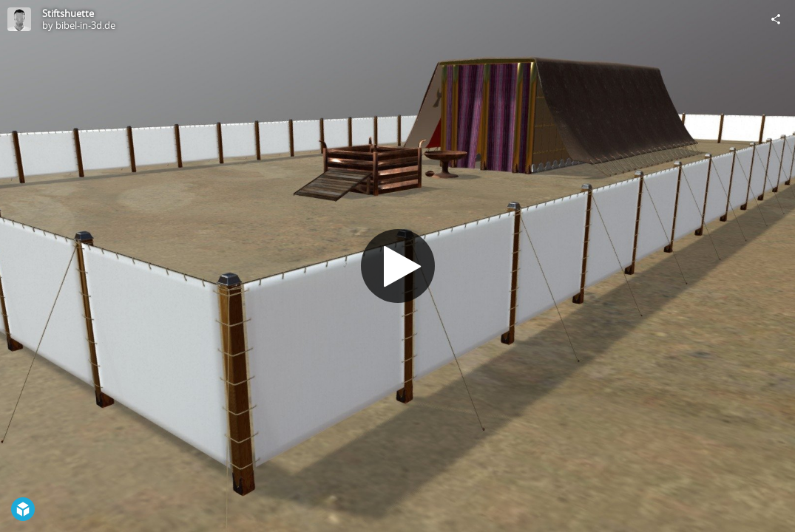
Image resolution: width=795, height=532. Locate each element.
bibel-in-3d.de (85, 25)
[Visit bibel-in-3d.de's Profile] (19, 19)
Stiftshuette (68, 13)
